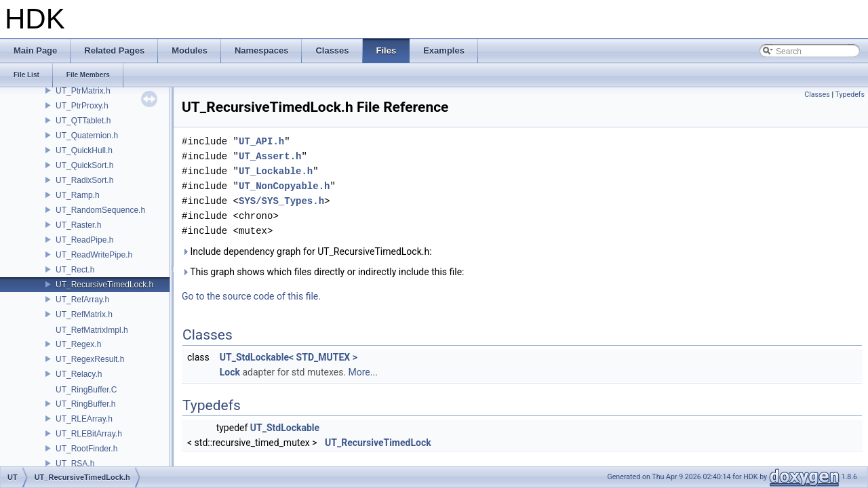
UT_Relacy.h (79, 374)
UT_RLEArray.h (84, 419)
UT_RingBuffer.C (86, 390)
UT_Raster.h (78, 225)
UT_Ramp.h (78, 195)
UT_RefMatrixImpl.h (92, 330)
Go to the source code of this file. (251, 296)
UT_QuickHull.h (84, 150)
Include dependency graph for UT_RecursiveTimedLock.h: (307, 251)
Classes (817, 95)
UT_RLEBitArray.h (89, 434)
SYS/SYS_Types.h (281, 201)
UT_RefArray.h (82, 300)
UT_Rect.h (75, 270)
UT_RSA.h (75, 464)
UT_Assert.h (270, 156)
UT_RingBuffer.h (86, 404)
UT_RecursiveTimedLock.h (104, 285)
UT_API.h (261, 141)
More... (363, 372)
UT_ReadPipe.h (84, 240)
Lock (230, 372)
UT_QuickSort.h (84, 165)
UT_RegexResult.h (90, 359)
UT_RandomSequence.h (100, 210)
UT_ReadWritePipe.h (94, 255)
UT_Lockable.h (276, 171)
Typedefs (850, 95)
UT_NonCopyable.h (284, 186)
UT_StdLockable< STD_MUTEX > (289, 357)
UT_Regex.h (78, 344)
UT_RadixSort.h (84, 180)
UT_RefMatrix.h (84, 314)
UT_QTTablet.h (83, 121)
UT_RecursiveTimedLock (378, 443)
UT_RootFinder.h (86, 449)
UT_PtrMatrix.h (83, 91)
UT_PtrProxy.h (82, 106)
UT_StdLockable (285, 428)
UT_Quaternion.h (87, 136)
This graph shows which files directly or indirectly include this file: (323, 272)
